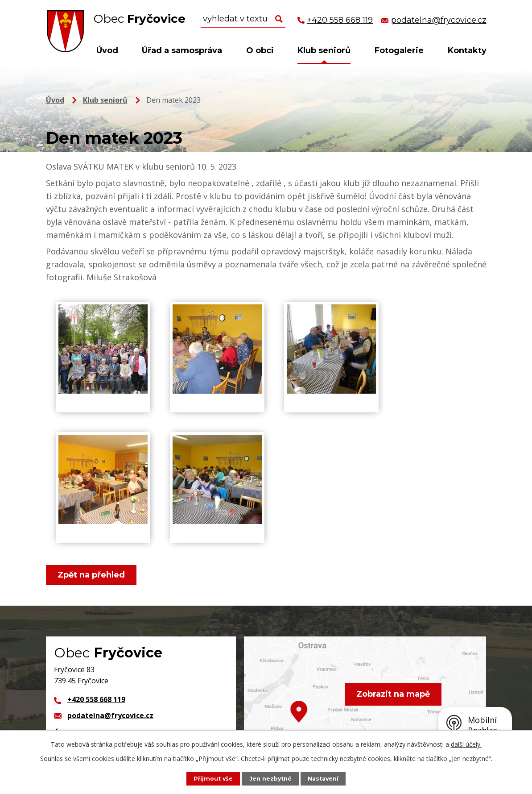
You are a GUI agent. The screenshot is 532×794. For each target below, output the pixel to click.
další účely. (466, 744)
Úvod (107, 50)
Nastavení (323, 779)
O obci (260, 50)
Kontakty (467, 50)
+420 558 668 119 (96, 699)
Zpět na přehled (92, 575)
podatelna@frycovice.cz (110, 715)
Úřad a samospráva (182, 50)
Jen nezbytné (270, 779)
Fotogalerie (399, 50)
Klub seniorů (324, 50)
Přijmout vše (213, 779)
